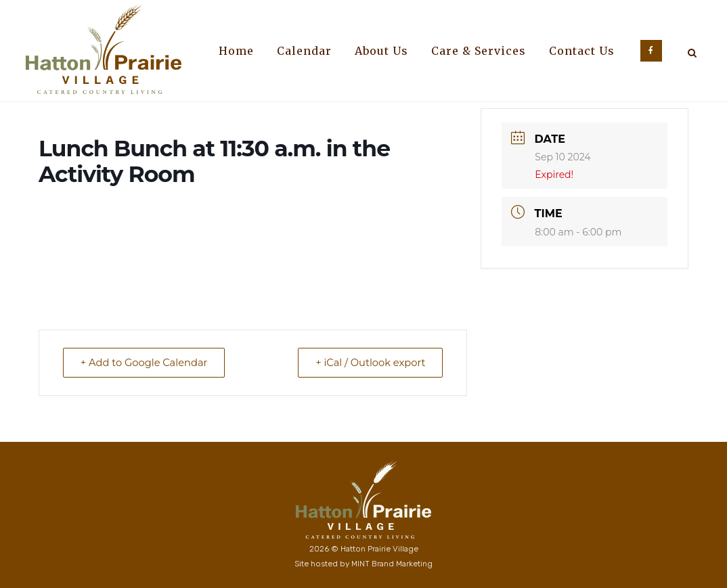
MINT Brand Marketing (392, 564)
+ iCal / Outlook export (367, 362)
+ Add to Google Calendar (148, 362)
